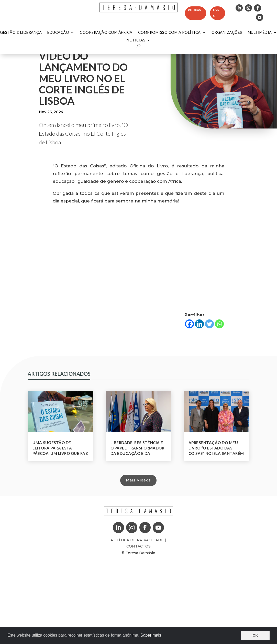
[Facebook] (189, 324)
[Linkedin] (199, 324)
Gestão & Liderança (21, 33)
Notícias (136, 40)
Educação (58, 33)
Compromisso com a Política (169, 33)
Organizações (227, 33)
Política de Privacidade (138, 540)
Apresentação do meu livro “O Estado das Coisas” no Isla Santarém (216, 448)
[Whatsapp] (219, 324)
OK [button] (255, 635)
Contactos (138, 546)
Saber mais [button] (151, 635)
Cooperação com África (106, 33)
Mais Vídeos (138, 480)
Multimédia (260, 33)
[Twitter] (209, 324)
